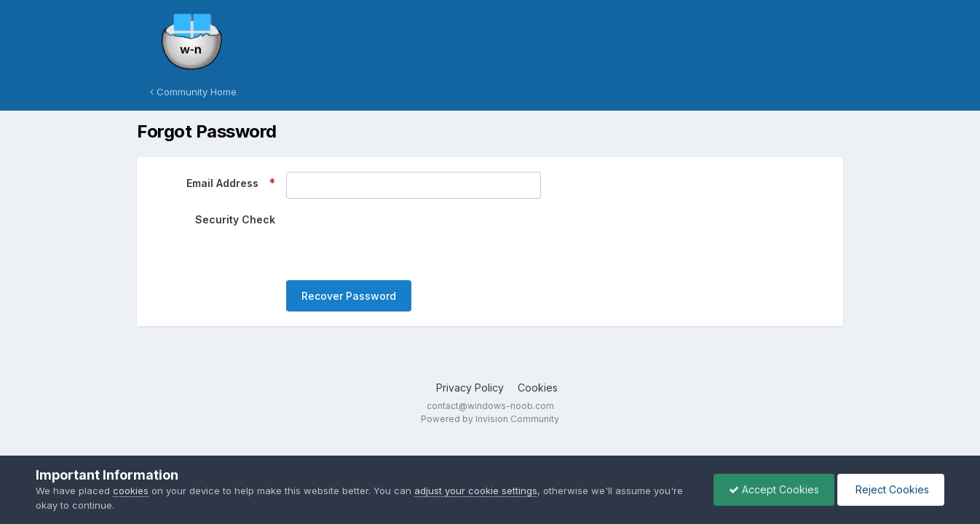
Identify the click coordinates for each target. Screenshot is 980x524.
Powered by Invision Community (490, 419)
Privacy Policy (470, 388)
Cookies (538, 388)
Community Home (193, 92)
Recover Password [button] (349, 296)
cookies (131, 491)
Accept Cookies (774, 489)
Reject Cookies (891, 489)
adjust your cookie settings (476, 491)
